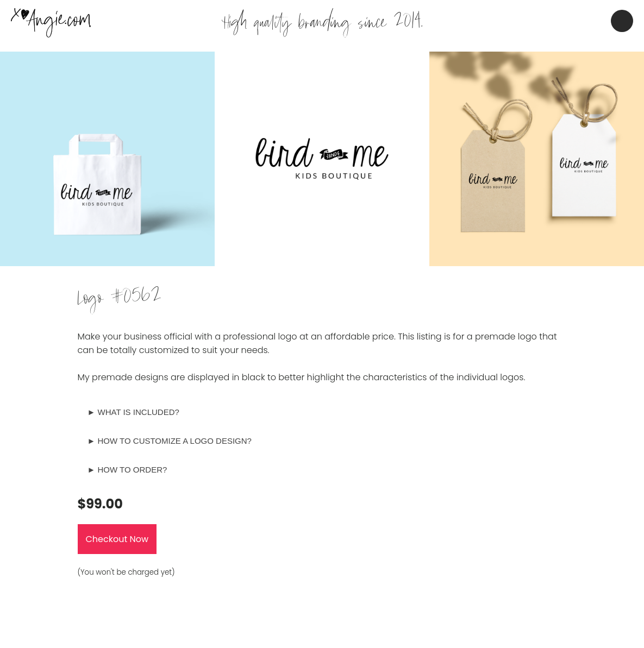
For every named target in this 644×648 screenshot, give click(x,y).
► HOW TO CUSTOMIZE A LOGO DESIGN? (170, 441)
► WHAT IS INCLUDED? (133, 412)
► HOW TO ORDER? (127, 470)
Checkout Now (117, 539)
